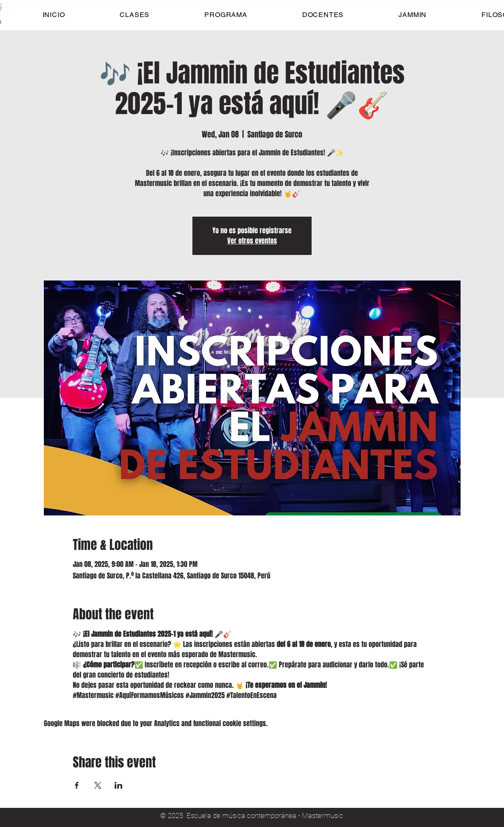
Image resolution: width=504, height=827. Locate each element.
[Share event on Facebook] (77, 785)
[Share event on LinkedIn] (119, 785)
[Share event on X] (98, 785)
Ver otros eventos (252, 241)
